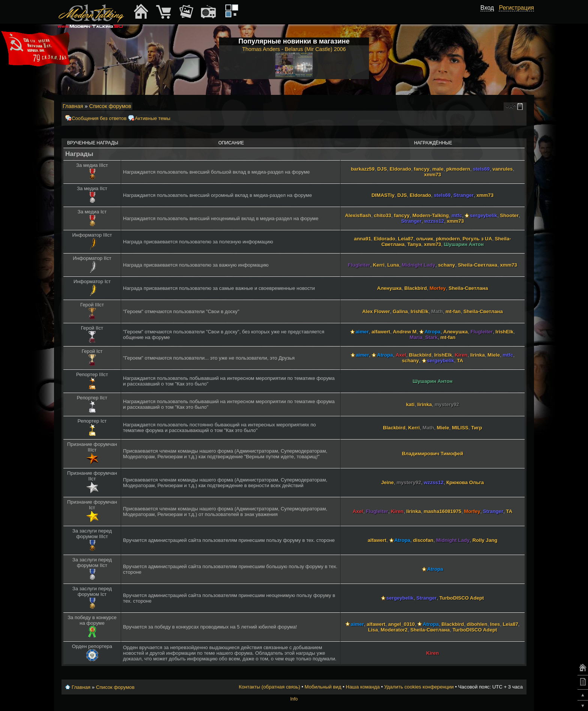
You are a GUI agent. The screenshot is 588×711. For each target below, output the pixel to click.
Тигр (476, 428)
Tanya (414, 244)
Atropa (433, 332)
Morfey (438, 288)
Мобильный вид (521, 106)
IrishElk (420, 311)
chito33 (382, 215)
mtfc (457, 215)
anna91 (362, 239)
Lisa (373, 630)
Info (294, 699)
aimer (362, 332)
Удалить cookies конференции (419, 687)
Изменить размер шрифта (511, 106)
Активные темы (152, 118)
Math (437, 311)
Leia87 (406, 239)
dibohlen (477, 624)
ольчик (425, 239)
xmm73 (433, 175)
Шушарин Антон (464, 244)
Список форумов (110, 106)
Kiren (461, 355)
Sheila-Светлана (478, 265)
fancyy (422, 169)
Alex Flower (376, 311)
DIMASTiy (383, 195)
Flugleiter (359, 265)
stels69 (481, 169)
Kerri (379, 265)
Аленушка (389, 288)
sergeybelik (484, 215)
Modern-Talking (431, 215)
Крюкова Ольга (465, 482)
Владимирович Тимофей (433, 454)
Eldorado (400, 169)
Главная (73, 106)
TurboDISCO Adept (462, 598)
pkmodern (458, 169)
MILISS (460, 428)
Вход (487, 8)
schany (446, 265)
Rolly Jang (485, 540)
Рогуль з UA (478, 239)
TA (460, 361)
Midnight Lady (419, 265)
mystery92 (447, 404)
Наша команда (363, 687)
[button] (490, 16)
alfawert (381, 332)
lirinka (478, 355)
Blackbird (415, 288)
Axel (401, 355)
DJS (382, 169)
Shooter (509, 215)
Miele (494, 355)
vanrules (502, 169)
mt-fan (453, 311)
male (438, 169)
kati (410, 404)
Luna (393, 265)
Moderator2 (394, 630)
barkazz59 (363, 169)
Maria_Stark (424, 337)
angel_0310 (401, 624)
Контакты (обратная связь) (270, 687)
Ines (495, 624)
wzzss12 (434, 221)
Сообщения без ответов (99, 118)
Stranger (463, 195)
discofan (423, 540)
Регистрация (516, 8)
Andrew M (405, 332)
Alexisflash (358, 215)
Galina (400, 311)
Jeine (387, 482)
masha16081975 (442, 511)
